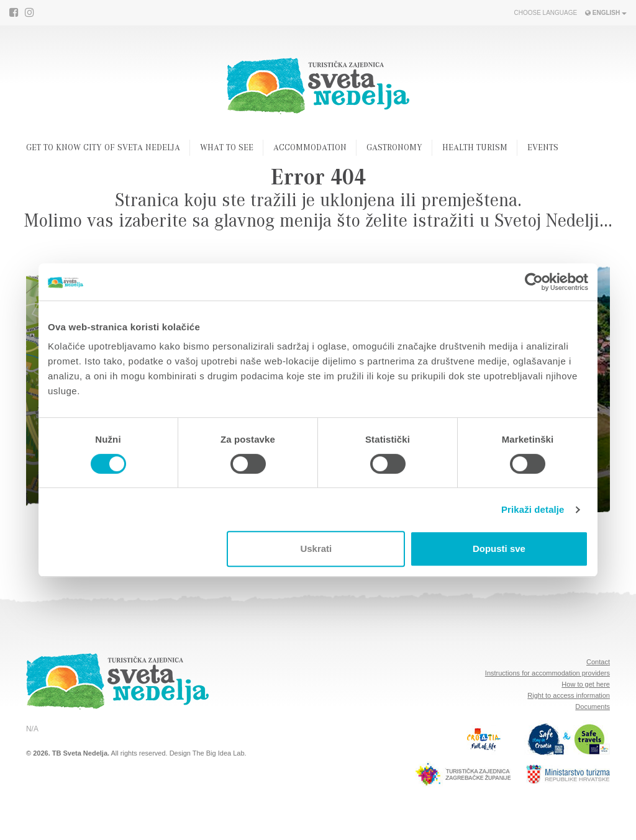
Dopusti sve (499, 549)
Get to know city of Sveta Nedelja (103, 148)
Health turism (475, 148)
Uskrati (316, 549)
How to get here (586, 684)
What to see (227, 148)
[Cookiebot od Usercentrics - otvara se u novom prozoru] (534, 282)
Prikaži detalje (533, 509)
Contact (598, 662)
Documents (593, 707)
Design (180, 753)
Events (543, 148)
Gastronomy (394, 148)
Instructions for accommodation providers (547, 673)
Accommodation (310, 148)
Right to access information (569, 695)
